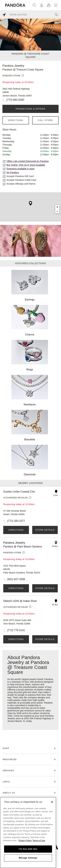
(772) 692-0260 (15, 100)
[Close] (52, 802)
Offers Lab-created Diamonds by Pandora (28, 161)
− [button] (57, 211)
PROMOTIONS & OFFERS (30, 109)
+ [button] (57, 207)
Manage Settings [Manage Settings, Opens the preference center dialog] (28, 858)
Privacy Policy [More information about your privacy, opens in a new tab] (25, 840)
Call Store (45, 120)
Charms (30, 320)
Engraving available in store (20, 169)
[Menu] (56, 5)
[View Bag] (49, 5)
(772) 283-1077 (16, 521)
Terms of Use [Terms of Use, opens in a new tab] (39, 840)
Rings (30, 355)
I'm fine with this (28, 849)
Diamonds (30, 460)
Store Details (45, 530)
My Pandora (13, 172)
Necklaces (30, 390)
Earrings (30, 285)
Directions (16, 120)
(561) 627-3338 (16, 579)
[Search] (34, 5)
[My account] (41, 5)
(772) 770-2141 (16, 630)
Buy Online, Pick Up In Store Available (26, 165)
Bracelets (30, 425)
